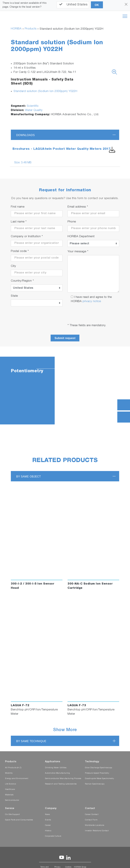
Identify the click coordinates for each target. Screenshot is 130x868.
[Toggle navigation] (125, 16)
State (14, 296)
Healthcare (10, 789)
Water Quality (34, 110)
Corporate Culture (53, 836)
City (13, 266)
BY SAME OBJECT (29, 477)
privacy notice (92, 302)
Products (31, 29)
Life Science (10, 784)
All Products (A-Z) (13, 768)
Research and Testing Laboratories (61, 784)
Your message (78, 252)
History (48, 831)
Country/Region (22, 281)
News (47, 815)
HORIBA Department (81, 237)
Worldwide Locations (95, 825)
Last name (19, 222)
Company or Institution (27, 237)
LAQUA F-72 (20, 706)
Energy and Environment (17, 779)
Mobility (9, 773)
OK (97, 5)
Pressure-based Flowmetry (97, 773)
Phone (72, 222)
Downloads (25, 135)
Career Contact (92, 815)
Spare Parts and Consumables (19, 820)
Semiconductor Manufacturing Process (63, 779)
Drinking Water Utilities (56, 768)
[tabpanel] (65, 391)
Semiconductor (12, 800)
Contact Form (91, 820)
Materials (9, 795)
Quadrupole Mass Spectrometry (99, 779)
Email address (78, 207)
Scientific (33, 106)
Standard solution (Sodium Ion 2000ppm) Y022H (45, 91)
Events (48, 820)
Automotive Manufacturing (57, 773)
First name (18, 207)
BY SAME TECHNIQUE (31, 741)
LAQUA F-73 (77, 706)
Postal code (20, 251)
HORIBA (16, 29)
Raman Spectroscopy (95, 784)
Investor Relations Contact (97, 831)
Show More (65, 730)
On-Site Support (12, 815)
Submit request (65, 338)
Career (48, 825)
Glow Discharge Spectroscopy (99, 768)
